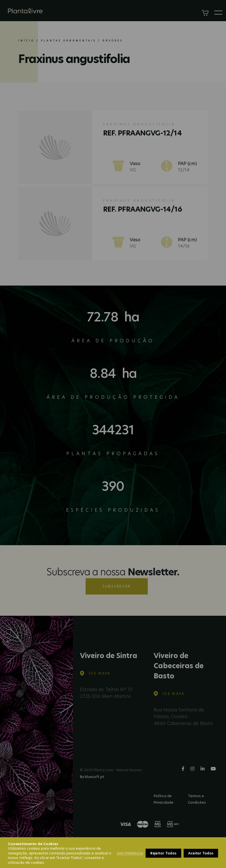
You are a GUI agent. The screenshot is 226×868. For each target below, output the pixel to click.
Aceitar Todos (201, 853)
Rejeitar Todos (163, 853)
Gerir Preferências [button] (130, 853)
